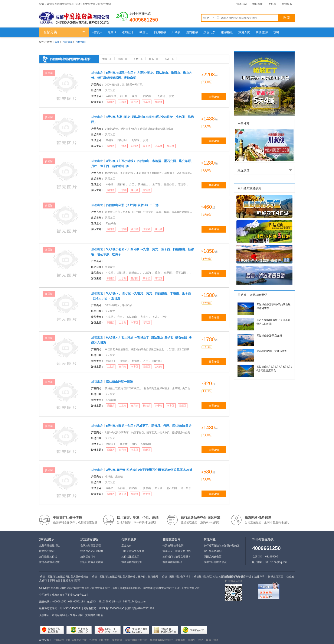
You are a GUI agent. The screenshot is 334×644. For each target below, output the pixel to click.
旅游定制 (242, 4)
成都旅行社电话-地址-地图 (209, 577)
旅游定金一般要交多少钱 (177, 551)
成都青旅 (117, 640)
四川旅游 (68, 42)
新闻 (78, 580)
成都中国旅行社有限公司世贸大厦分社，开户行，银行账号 (125, 577)
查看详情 (214, 97)
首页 (57, 42)
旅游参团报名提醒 (49, 562)
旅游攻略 (68, 580)
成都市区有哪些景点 (215, 562)
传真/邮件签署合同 (173, 546)
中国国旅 (59, 640)
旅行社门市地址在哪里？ (177, 557)
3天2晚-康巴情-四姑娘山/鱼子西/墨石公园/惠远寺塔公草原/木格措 (149, 470)
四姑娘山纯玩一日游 (119, 382)
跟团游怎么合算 (213, 557)
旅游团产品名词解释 (92, 551)
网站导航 (287, 4)
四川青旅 (104, 640)
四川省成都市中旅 (76, 640)
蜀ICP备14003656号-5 (112, 608)
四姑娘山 (81, 42)
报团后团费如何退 (132, 562)
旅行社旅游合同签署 (92, 562)
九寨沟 (93, 640)
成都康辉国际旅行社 (161, 640)
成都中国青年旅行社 (136, 640)
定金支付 (127, 546)
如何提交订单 (88, 557)
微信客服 (258, 4)
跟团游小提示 (47, 551)
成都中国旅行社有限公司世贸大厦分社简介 (64, 577)
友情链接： (46, 640)
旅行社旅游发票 (130, 557)
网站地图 (55, 580)
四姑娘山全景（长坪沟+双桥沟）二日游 (132, 205)
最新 (153, 59)
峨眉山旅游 (212, 640)
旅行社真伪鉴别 (213, 551)
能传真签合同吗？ (173, 562)
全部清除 (291, 170)
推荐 (107, 59)
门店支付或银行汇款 (133, 551)
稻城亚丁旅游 (196, 640)
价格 (122, 59)
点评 (169, 59)
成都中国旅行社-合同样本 (176, 577)
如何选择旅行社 (48, 557)
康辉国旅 (180, 640)
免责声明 (246, 577)
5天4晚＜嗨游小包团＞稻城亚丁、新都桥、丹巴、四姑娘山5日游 (149, 426)
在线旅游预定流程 (91, 546)
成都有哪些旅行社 (49, 546)
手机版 (272, 4)
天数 (138, 59)
